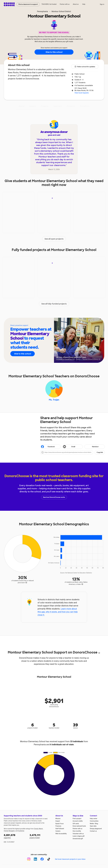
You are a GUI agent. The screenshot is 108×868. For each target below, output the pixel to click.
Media (92, 824)
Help (84, 4)
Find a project (77, 819)
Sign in (102, 4)
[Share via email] (72, 447)
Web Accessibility (61, 834)
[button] (73, 452)
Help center (94, 819)
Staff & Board (60, 829)
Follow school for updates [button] (85, 67)
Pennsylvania (42, 11)
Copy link (100, 452)
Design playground (96, 829)
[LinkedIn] (35, 859)
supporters (15, 836)
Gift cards (76, 824)
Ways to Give (78, 816)
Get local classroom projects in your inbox (70, 859)
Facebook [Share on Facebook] (48, 447)
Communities (94, 821)
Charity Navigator (9, 831)
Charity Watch (38, 829)
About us (76, 4)
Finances (58, 826)
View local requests (82, 93)
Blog (97, 824)
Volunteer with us (78, 834)
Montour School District (61, 11)
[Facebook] (42, 859)
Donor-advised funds (79, 826)
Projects (45, 106)
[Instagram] (29, 859)
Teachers (58, 106)
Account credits (78, 821)
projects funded (41, 836)
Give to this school (54, 52)
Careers (58, 831)
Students (71, 106)
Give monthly (77, 831)
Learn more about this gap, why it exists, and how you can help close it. (58, 612)
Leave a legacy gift (79, 836)
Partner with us (65, 4)
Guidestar (21, 831)
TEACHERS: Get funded (49, 4)
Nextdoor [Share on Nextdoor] (92, 447)
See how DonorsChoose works (54, 497)
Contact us (93, 831)
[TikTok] (49, 859)
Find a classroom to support (28, 4)
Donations (85, 106)
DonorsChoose (9, 4)
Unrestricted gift (78, 839)
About (22, 106)
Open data (93, 826)
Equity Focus (59, 824)
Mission (58, 819)
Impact (33, 106)
